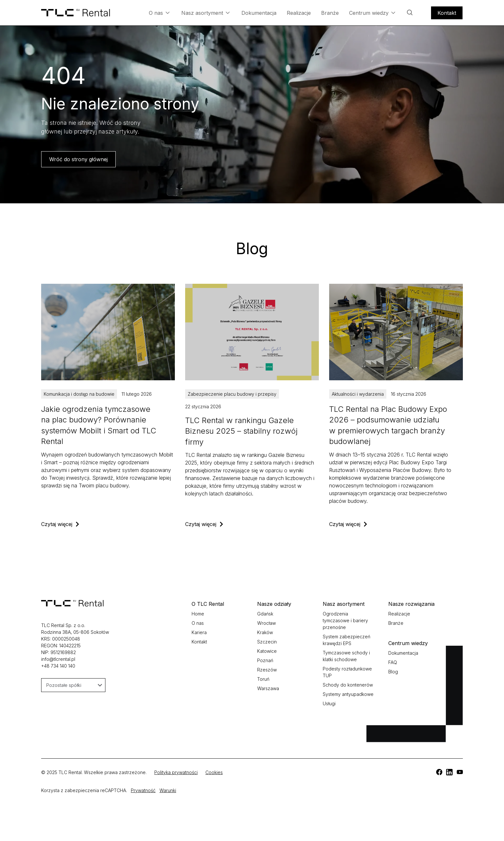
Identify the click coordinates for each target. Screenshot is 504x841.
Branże (330, 13)
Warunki (168, 790)
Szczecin (267, 642)
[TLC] (108, 406)
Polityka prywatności (176, 772)
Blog (393, 672)
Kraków (265, 632)
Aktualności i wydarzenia (358, 394)
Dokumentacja (259, 13)
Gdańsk (265, 614)
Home (198, 614)
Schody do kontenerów (348, 685)
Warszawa (268, 688)
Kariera (199, 632)
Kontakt (447, 13)
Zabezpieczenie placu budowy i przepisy (232, 394)
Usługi (329, 703)
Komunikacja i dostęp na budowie (79, 394)
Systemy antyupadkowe (348, 694)
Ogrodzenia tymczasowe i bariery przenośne (345, 620)
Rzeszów (267, 670)
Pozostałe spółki (74, 685)
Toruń (263, 679)
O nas (159, 13)
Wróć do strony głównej (78, 159)
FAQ (393, 662)
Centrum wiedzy (372, 13)
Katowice (267, 651)
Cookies (214, 772)
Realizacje (299, 13)
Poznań (265, 660)
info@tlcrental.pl (58, 659)
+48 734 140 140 (58, 666)
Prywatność (143, 790)
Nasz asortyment (206, 13)
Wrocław (266, 623)
